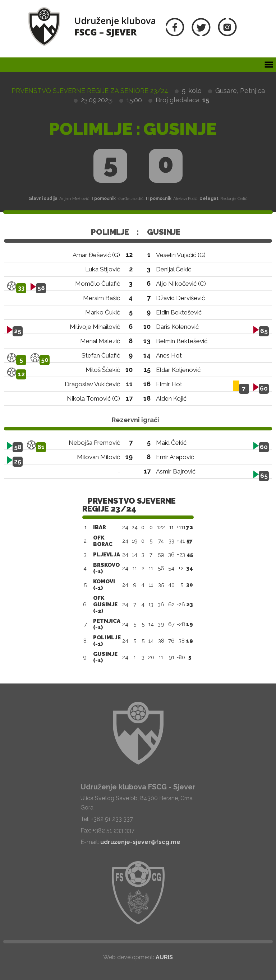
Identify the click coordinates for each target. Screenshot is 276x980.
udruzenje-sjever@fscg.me (140, 842)
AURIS (164, 957)
